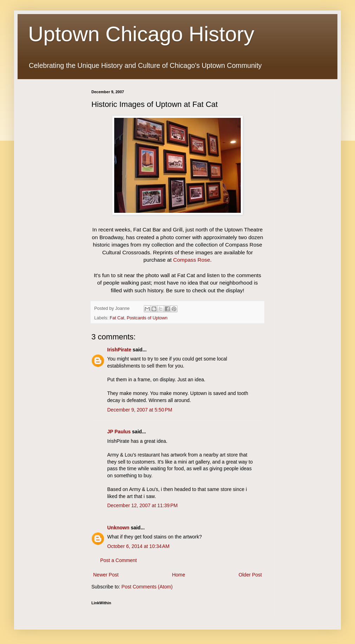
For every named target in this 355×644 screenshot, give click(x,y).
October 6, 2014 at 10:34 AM (138, 546)
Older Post (250, 575)
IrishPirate (119, 350)
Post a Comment (118, 560)
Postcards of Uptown (147, 318)
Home (178, 575)
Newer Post (106, 575)
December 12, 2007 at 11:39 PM (142, 505)
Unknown (118, 528)
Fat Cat (117, 318)
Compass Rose (192, 260)
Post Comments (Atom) (147, 587)
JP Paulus (119, 432)
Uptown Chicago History (141, 34)
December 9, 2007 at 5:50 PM (140, 410)
